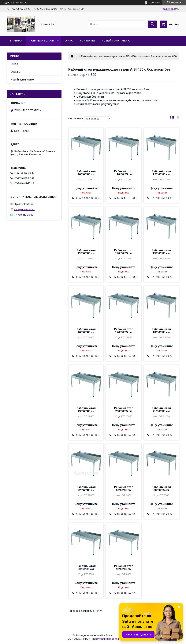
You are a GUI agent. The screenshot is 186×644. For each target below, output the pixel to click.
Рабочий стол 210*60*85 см (161, 410)
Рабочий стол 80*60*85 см (86, 568)
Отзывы (16, 72)
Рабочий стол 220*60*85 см (86, 489)
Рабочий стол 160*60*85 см (86, 331)
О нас (69, 41)
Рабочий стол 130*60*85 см (86, 252)
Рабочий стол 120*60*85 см (161, 173)
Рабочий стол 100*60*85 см (86, 173)
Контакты (87, 41)
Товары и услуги (42, 41)
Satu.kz (110, 635)
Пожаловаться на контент (106, 639)
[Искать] (152, 24)
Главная (16, 41)
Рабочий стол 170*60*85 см (124, 331)
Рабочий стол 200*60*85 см (124, 410)
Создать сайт (8, 3)
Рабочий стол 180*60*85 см (161, 331)
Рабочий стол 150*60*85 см (161, 252)
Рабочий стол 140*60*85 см (124, 252)
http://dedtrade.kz (24, 204)
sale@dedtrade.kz (24, 209)
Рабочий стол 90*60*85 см (124, 568)
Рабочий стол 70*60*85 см (161, 489)
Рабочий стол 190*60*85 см (86, 410)
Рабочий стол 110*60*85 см (124, 173)
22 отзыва (154, 3)
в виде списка (177, 119)
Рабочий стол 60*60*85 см (124, 489)
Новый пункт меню (116, 41)
